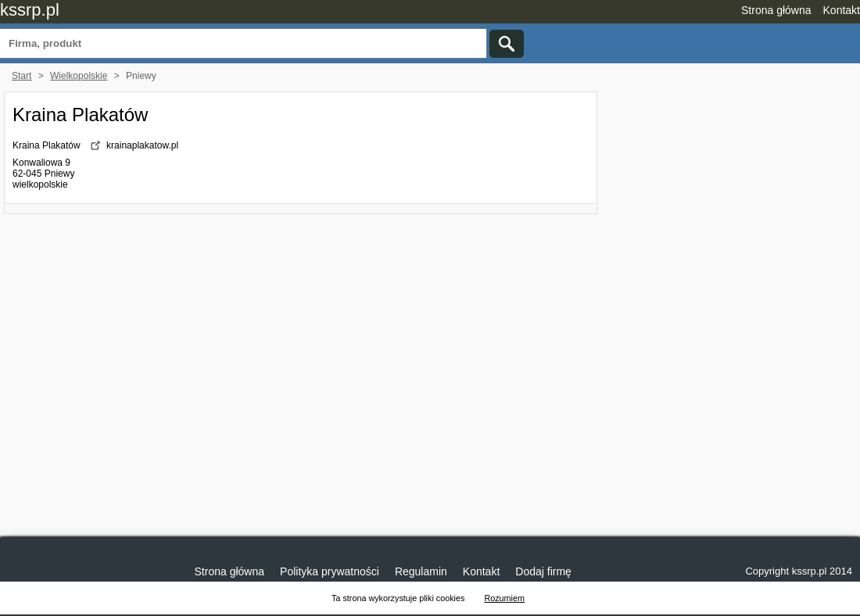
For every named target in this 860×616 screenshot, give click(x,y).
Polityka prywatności (330, 571)
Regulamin (421, 571)
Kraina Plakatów (80, 115)
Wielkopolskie (79, 76)
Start (21, 76)
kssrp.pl (30, 10)
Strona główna (776, 10)
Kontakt (842, 10)
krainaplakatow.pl (142, 145)
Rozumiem (504, 598)
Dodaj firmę (543, 571)
